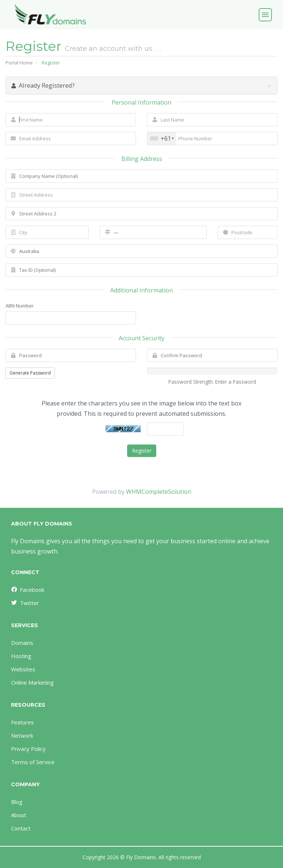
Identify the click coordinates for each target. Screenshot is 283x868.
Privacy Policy (28, 749)
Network (22, 735)
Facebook (27, 590)
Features (22, 722)
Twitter (25, 603)
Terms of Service (33, 762)
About (19, 815)
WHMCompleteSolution (159, 492)
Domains (22, 643)
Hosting (21, 656)
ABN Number (20, 306)
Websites (23, 669)
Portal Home (19, 63)
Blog (17, 802)
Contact (21, 828)
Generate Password (30, 373)
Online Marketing (32, 682)
